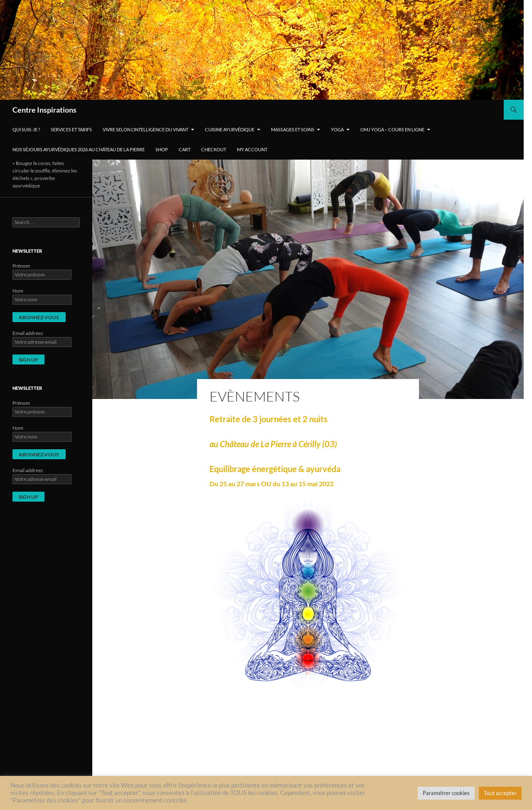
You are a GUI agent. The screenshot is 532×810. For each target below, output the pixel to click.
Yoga (337, 129)
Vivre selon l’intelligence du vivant (145, 129)
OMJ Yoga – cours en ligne (392, 129)
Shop (162, 149)
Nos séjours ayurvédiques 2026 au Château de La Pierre (79, 149)
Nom (18, 291)
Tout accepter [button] (500, 793)
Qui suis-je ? (26, 129)
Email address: (28, 333)
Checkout (214, 149)
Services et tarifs (71, 129)
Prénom (21, 266)
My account (252, 149)
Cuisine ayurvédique (230, 129)
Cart (185, 149)
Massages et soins (293, 129)
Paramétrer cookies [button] (446, 793)
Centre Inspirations (44, 110)
